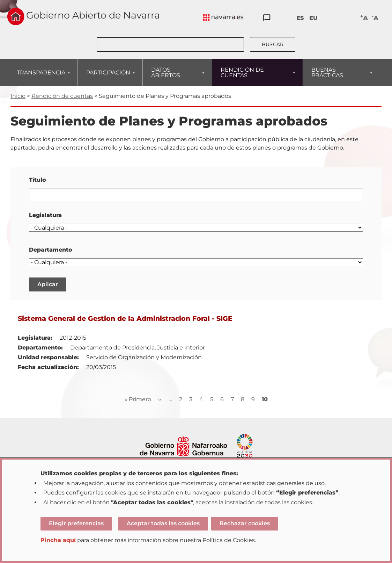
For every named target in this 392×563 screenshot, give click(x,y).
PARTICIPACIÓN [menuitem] (108, 78)
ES (300, 18)
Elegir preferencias (76, 523)
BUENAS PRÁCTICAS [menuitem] (339, 76)
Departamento (51, 250)
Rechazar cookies (245, 523)
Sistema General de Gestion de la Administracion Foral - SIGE (125, 318)
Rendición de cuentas (62, 96)
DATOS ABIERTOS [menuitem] (175, 76)
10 (265, 399)
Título (38, 180)
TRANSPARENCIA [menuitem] (41, 78)
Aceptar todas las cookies (163, 523)
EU (313, 18)
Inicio (18, 96)
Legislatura (45, 215)
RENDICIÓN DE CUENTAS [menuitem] (255, 76)
